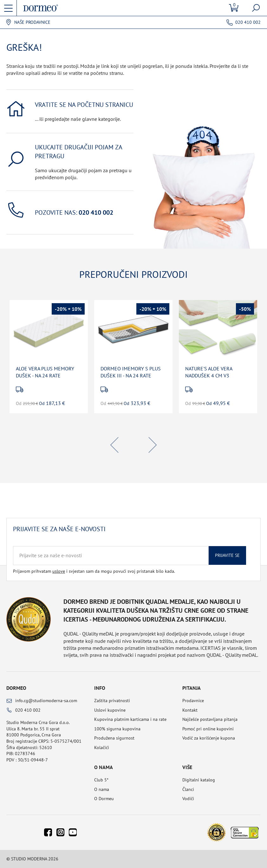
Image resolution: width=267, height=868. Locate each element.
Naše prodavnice (32, 22)
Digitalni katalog (199, 780)
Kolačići (102, 747)
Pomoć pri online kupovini (208, 729)
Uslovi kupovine (110, 710)
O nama (102, 789)
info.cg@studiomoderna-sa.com (46, 701)
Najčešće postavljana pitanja (210, 719)
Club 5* (101, 780)
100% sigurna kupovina (117, 729)
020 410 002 (248, 22)
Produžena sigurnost (114, 738)
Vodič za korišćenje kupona (209, 738)
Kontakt (190, 710)
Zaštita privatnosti (112, 701)
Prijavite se (227, 555)
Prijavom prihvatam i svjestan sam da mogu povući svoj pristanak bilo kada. (94, 571)
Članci (188, 789)
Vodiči (188, 799)
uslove (59, 571)
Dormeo (16, 688)
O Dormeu (104, 799)
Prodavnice (193, 701)
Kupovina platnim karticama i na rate (130, 719)
